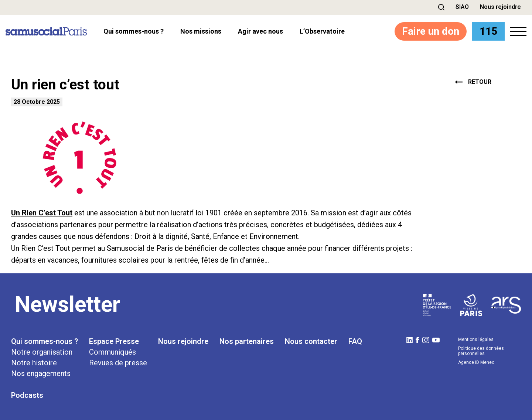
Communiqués (112, 352)
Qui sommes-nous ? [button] (134, 31)
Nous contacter (311, 341)
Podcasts (27, 395)
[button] (441, 7)
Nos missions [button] (201, 31)
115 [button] (488, 31)
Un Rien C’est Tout (42, 213)
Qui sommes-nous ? (45, 341)
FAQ (355, 341)
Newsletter (67, 304)
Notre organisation (42, 352)
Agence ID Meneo (476, 362)
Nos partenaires (247, 341)
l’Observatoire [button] (322, 31)
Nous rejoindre (500, 7)
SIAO (462, 7)
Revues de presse (118, 363)
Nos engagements (41, 373)
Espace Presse (114, 341)
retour (473, 82)
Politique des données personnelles (481, 351)
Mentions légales (476, 339)
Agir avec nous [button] (260, 31)
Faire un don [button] (431, 31)
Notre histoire (34, 363)
